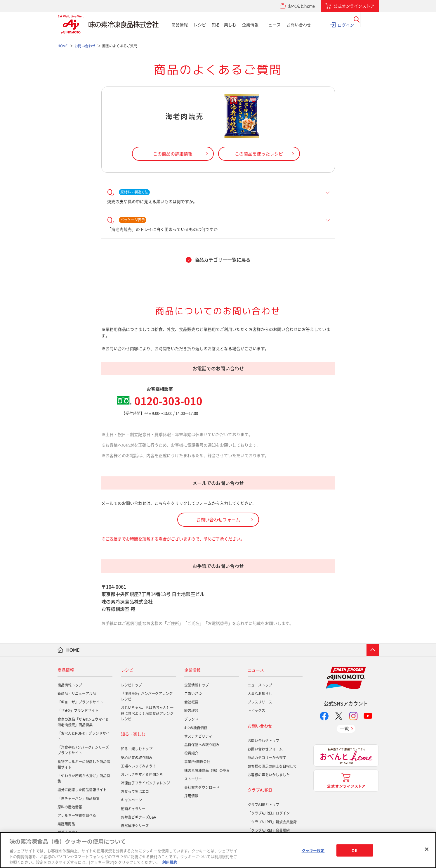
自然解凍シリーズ (135, 826)
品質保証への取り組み (202, 745)
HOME (73, 650)
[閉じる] (427, 849)
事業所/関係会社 (197, 762)
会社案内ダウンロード (202, 787)
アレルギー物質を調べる (77, 815)
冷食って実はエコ (135, 791)
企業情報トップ (197, 685)
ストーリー (193, 779)
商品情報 (180, 25)
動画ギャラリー (133, 809)
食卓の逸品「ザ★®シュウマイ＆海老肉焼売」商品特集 (83, 722)
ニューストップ (260, 685)
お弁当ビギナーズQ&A (138, 817)
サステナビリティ (198, 736)
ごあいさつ (193, 694)
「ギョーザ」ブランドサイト (80, 702)
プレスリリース (260, 702)
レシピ (200, 25)
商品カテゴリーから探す (267, 758)
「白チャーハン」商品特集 (79, 798)
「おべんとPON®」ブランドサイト (84, 736)
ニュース (272, 25)
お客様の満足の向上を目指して (272, 766)
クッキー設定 (313, 850)
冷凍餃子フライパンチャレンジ (145, 783)
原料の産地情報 (70, 807)
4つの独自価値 (196, 728)
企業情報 (250, 25)
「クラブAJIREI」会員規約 (269, 830)
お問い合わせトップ (263, 741)
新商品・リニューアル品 (77, 694)
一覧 (344, 729)
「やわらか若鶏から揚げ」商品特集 (84, 778)
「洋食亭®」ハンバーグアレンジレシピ (147, 696)
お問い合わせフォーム (265, 749)
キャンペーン (131, 800)
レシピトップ (131, 685)
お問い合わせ (299, 25)
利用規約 (170, 862)
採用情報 (191, 796)
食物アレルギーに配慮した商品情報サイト (84, 764)
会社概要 (191, 702)
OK (354, 850)
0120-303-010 (168, 401)
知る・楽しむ (224, 25)
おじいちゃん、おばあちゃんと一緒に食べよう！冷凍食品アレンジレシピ (147, 713)
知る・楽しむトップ (137, 749)
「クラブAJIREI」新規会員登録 (272, 822)
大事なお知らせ (260, 694)
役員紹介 (191, 753)
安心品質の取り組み (137, 758)
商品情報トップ (70, 685)
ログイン (346, 25)
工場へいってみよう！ (138, 766)
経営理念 (191, 710)
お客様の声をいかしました (269, 775)
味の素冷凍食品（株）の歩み (207, 770)
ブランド (191, 719)
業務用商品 (66, 824)
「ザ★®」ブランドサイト (78, 710)
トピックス (256, 710)
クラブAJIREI (260, 790)
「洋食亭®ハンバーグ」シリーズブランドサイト (83, 750)
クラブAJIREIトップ (263, 805)
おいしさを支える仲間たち (142, 774)
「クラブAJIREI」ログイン (269, 813)
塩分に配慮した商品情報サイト (82, 790)
